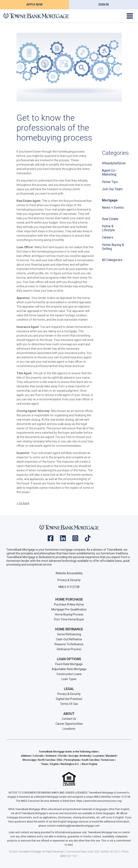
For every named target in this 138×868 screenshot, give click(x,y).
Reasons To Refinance (69, 644)
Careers (108, 237)
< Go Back (23, 503)
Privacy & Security (69, 580)
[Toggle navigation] (130, 16)
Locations (69, 729)
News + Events (113, 208)
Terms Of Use (69, 704)
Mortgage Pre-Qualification (69, 609)
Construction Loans (69, 674)
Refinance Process (69, 649)
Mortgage (110, 200)
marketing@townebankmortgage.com (78, 826)
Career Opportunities (69, 724)
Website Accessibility (69, 573)
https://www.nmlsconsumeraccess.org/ (99, 801)
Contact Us (69, 719)
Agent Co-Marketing (109, 172)
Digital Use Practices (69, 699)
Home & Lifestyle (108, 228)
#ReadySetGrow (114, 163)
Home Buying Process (69, 614)
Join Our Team (112, 189)
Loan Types (69, 679)
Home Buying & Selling (113, 247)
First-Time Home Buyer (69, 619)
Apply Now (34, 5)
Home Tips (110, 182)
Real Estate (110, 219)
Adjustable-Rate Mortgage (69, 669)
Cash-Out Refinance (69, 639)
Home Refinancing (69, 634)
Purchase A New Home (69, 604)
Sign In (104, 5)
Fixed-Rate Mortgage (69, 664)
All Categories (112, 260)
